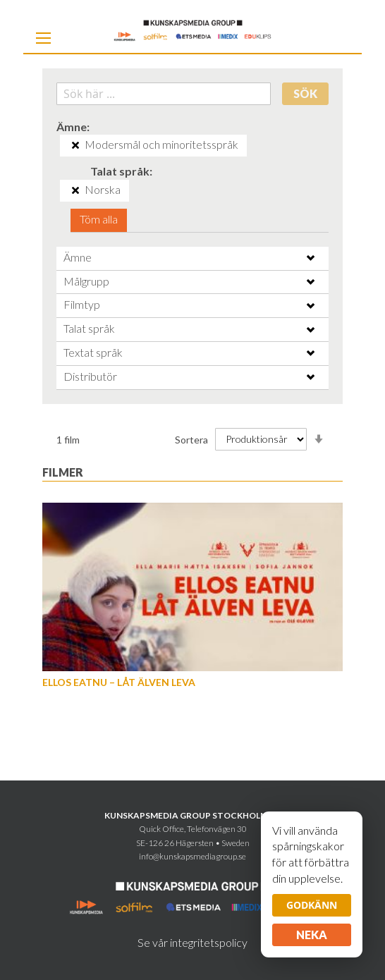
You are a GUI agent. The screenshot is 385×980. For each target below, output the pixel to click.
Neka (312, 935)
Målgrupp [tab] (86, 281)
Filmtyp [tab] (82, 304)
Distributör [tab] (90, 376)
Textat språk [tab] (93, 352)
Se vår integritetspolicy (192, 942)
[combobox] (163, 94)
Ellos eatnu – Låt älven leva (119, 682)
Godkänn (312, 905)
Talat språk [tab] (89, 328)
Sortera (191, 439)
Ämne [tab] (78, 257)
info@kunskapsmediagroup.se (192, 856)
